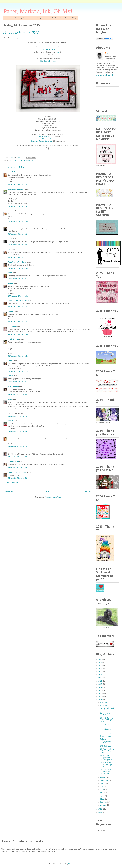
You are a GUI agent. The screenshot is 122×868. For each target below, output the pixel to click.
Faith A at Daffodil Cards (17, 262)
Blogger (71, 864)
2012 (100, 809)
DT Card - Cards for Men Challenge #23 (107, 751)
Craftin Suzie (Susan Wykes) (19, 301)
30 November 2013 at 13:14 (18, 371)
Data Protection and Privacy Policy (64, 18)
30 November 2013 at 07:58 (18, 356)
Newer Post (9, 492)
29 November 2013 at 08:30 (18, 234)
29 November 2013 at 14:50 (18, 268)
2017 (100, 687)
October (103, 777)
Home (8, 18)
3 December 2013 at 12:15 (17, 468)
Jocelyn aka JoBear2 (16, 189)
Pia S (10, 249)
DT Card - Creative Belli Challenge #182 (107, 765)
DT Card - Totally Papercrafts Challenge (106, 772)
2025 (100, 662)
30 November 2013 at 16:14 (18, 382)
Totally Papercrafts (48, 49)
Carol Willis (12, 172)
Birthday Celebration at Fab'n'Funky (106, 741)
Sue (9, 226)
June (102, 790)
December (104, 702)
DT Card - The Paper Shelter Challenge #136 (106, 758)
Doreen (11, 376)
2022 (100, 672)
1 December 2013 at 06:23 (17, 416)
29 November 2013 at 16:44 (18, 307)
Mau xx (11, 421)
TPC (32, 161)
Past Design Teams (21, 18)
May (102, 793)
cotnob (11, 311)
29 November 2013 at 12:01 (18, 245)
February (104, 802)
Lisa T (10, 451)
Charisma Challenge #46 (44, 139)
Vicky (10, 399)
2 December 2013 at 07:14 (17, 431)
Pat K (109, 53)
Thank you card (105, 736)
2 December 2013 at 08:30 (17, 446)
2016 (100, 690)
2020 (100, 678)
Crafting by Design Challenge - (42, 141)
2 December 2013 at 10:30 (17, 457)
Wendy (11, 283)
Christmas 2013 (15, 161)
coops (10, 436)
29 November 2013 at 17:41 (18, 322)
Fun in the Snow (106, 725)
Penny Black (25, 161)
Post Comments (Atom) (53, 497)
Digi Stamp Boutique (48, 61)
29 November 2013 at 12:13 (18, 258)
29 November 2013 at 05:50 (18, 221)
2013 (100, 700)
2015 (100, 693)
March (103, 799)
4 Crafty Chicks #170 (44, 137)
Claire (10, 239)
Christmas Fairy (106, 733)
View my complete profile (105, 75)
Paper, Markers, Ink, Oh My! (38, 11)
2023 (100, 669)
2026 (100, 659)
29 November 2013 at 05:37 (18, 206)
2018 (100, 684)
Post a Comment (12, 483)
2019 (100, 681)
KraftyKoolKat (13, 339)
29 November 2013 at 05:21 (18, 185)
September (104, 780)
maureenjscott (13, 462)
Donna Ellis (12, 326)
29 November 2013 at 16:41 (18, 296)
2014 (100, 696)
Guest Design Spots (40, 18)
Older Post (87, 492)
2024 (100, 666)
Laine (10, 211)
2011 (100, 812)
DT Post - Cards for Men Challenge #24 (107, 720)
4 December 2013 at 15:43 (17, 478)
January (103, 805)
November (104, 705)
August (103, 784)
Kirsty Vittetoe (13, 386)
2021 (100, 675)
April (102, 796)
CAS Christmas (105, 746)
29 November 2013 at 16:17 (18, 279)
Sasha (10, 273)
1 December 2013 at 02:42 (17, 395)
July (102, 787)
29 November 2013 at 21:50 (18, 334)
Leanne (11, 361)
